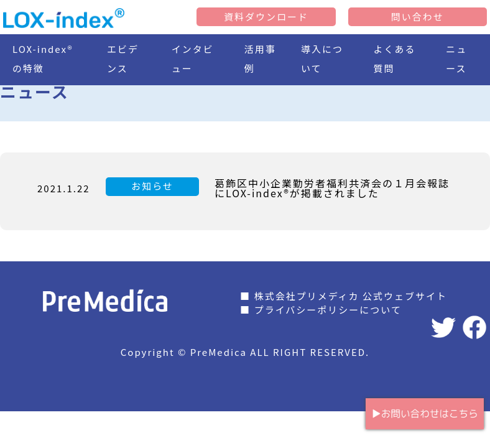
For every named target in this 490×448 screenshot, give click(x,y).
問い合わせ (418, 16)
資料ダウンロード (266, 16)
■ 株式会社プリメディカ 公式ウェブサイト (344, 296)
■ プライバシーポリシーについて (321, 310)
